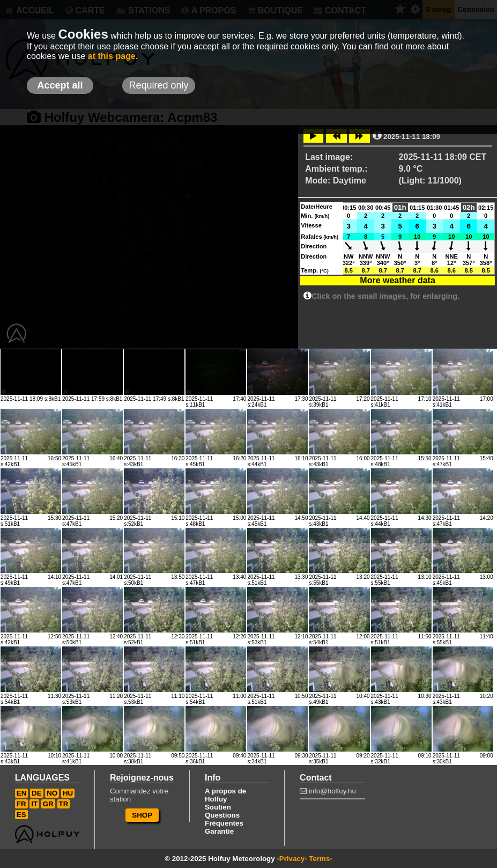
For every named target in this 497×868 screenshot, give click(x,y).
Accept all (60, 85)
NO (52, 793)
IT (34, 804)
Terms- (320, 859)
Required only (158, 85)
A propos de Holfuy (225, 795)
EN (22, 793)
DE (37, 793)
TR (64, 804)
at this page (112, 56)
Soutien (218, 807)
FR (21, 804)
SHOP (142, 815)
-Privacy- (292, 859)
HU (68, 793)
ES (21, 815)
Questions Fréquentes (224, 819)
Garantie (219, 831)
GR (48, 804)
